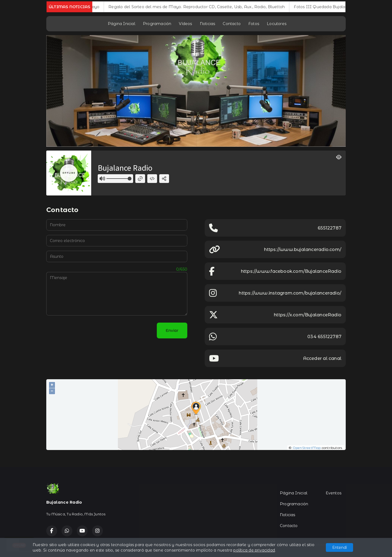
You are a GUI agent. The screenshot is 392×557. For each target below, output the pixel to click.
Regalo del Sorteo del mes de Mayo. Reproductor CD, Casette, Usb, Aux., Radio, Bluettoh (202, 7)
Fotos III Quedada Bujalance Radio (335, 7)
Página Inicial (122, 24)
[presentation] (88, 330)
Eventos (334, 493)
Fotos (254, 24)
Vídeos (185, 24)
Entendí (340, 547)
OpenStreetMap (307, 448)
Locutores (277, 24)
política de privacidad (254, 550)
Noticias (208, 24)
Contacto (232, 24)
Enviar (172, 330)
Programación (157, 24)
